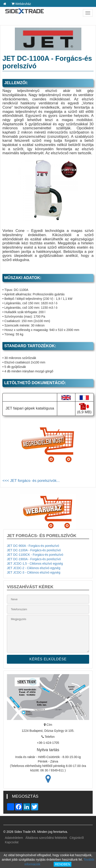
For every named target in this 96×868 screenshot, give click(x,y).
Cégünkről (77, 838)
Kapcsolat (12, 842)
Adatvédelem (14, 838)
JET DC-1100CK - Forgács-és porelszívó (35, 555)
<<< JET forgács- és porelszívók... (31, 481)
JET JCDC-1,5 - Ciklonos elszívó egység (35, 564)
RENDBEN (63, 864)
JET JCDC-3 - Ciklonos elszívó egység (34, 572)
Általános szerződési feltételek (46, 838)
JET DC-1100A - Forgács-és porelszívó (34, 550)
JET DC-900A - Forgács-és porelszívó (33, 546)
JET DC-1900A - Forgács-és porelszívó (34, 559)
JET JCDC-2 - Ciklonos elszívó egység (34, 568)
